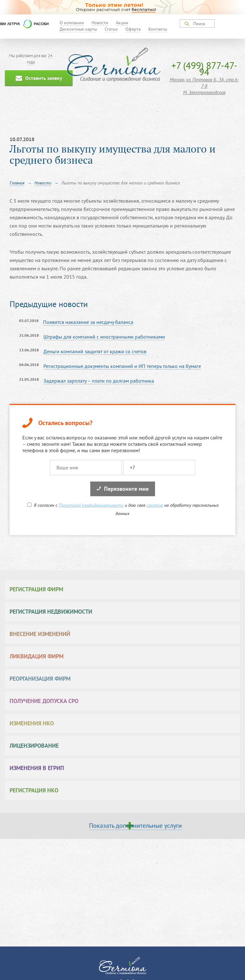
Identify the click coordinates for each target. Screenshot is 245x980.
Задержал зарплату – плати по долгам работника (99, 381)
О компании (72, 23)
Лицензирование (34, 746)
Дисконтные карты (78, 29)
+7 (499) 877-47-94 (204, 68)
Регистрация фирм (36, 589)
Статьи (111, 29)
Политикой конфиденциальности (91, 505)
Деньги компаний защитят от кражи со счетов (95, 351)
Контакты (158, 29)
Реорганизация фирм (40, 679)
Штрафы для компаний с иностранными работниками (104, 337)
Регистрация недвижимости (51, 612)
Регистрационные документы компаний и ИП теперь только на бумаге (122, 366)
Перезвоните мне (123, 489)
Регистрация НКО (34, 790)
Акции (122, 23)
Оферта (133, 29)
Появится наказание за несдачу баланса (88, 322)
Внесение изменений (40, 634)
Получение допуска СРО (44, 701)
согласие (155, 505)
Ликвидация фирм (37, 656)
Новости (100, 23)
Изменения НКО (32, 723)
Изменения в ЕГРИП (37, 768)
